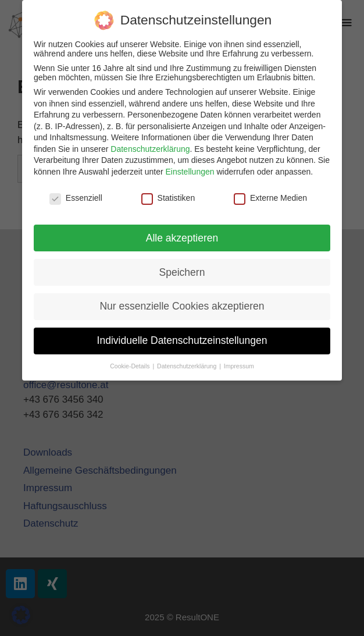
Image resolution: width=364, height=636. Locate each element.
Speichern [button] (182, 272)
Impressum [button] (239, 366)
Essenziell (76, 198)
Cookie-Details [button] (131, 366)
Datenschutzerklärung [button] (188, 366)
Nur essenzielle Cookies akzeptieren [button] (182, 306)
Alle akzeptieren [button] (182, 238)
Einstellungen (190, 172)
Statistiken (168, 198)
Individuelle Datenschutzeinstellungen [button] (182, 340)
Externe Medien (270, 198)
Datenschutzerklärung (150, 149)
